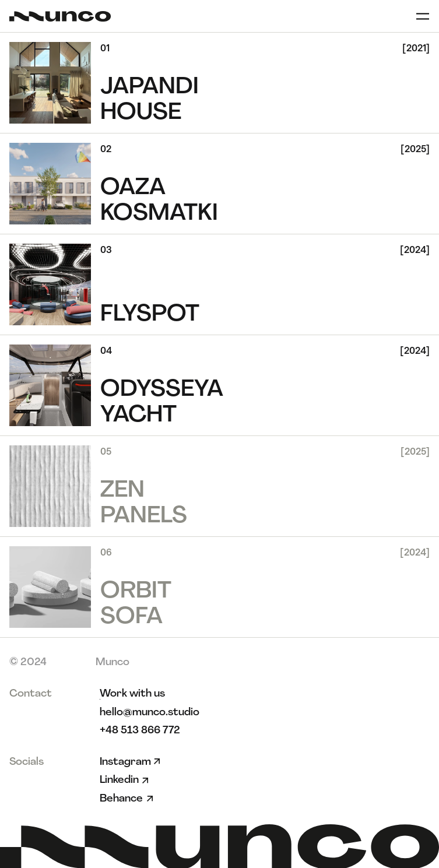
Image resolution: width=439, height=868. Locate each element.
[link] (132, 694)
